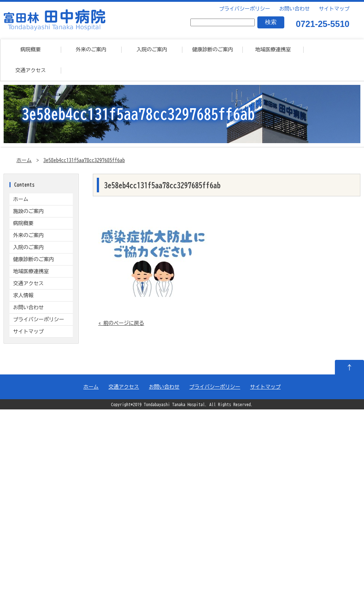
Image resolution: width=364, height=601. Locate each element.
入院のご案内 (152, 50)
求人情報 (23, 295)
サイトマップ (333, 9)
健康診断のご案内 (213, 50)
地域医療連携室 (273, 50)
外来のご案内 (91, 50)
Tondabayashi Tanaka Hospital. (175, 404)
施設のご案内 (28, 211)
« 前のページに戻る (121, 323)
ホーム (24, 160)
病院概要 (31, 50)
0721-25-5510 (323, 24)
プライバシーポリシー (244, 9)
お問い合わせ (294, 9)
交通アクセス (31, 70)
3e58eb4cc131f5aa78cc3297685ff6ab (84, 160)
